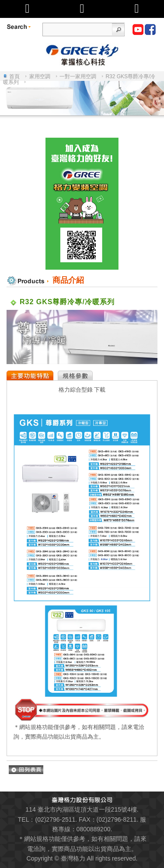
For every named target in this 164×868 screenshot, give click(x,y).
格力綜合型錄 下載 (82, 390)
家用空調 (40, 76)
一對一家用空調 (78, 76)
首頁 (14, 76)
